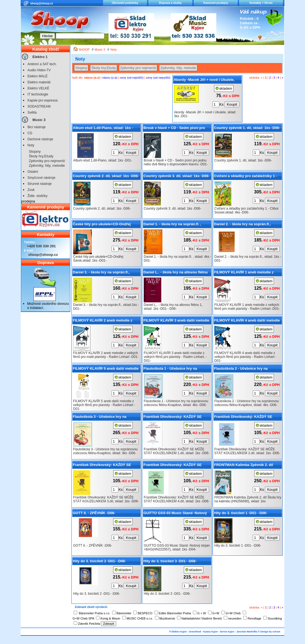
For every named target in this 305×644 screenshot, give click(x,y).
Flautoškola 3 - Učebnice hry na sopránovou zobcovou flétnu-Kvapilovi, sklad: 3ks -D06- (106, 418)
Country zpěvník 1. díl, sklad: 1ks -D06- (247, 128)
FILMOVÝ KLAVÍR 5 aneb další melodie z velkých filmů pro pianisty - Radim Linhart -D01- (106, 369)
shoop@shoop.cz (42, 3)
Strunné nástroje (40, 184)
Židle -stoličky (38, 196)
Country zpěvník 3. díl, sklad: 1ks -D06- (177, 176)
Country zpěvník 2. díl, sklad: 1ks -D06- (106, 176)
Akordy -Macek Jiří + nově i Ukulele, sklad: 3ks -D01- (204, 81)
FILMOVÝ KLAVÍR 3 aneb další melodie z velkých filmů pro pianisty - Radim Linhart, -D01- (176, 321)
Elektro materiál (39, 82)
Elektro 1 (40, 57)
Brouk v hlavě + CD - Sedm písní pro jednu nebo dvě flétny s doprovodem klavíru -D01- (175, 129)
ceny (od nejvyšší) (158, 78)
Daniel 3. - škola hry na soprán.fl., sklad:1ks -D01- (101, 273)
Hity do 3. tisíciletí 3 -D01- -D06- (170, 561)
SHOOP (84, 50)
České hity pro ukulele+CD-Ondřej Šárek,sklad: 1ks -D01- (102, 225)
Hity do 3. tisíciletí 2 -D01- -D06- (99, 561)
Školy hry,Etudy (41, 156)
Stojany (35, 151)
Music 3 (39, 120)
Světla (32, 113)
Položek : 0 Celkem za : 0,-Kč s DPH (250, 23)
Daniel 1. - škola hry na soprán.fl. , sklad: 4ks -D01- (172, 225)
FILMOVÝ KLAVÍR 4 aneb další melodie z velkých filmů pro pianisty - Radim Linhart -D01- (247, 321)
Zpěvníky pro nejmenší (47, 161)
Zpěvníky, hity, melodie (47, 165)
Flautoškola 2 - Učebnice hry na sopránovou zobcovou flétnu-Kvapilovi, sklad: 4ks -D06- (247, 369)
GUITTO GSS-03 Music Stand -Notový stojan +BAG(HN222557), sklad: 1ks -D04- (175, 514)
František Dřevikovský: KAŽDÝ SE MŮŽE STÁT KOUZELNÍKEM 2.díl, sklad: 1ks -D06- (243, 418)
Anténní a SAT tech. (42, 64)
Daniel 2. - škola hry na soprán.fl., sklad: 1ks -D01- (242, 225)
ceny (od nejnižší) (132, 78)
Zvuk (31, 190)
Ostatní (33, 172)
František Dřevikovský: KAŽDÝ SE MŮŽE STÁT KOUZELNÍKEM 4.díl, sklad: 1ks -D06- (173, 466)
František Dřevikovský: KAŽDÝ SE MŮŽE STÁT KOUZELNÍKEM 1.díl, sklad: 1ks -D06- (173, 418)
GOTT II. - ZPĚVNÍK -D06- (94, 513)
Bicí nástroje (37, 127)
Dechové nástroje (40, 139)
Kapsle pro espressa (42, 100)
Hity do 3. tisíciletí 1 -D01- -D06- (241, 513)
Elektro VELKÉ (38, 88)
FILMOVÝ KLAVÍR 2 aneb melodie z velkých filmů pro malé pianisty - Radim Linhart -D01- (106, 321)
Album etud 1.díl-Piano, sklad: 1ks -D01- (103, 129)
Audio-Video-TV (39, 70)
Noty (31, 145)
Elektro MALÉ (38, 76)
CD (30, 133)
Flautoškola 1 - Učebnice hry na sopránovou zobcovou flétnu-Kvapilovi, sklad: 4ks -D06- (177, 369)
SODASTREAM (39, 106)
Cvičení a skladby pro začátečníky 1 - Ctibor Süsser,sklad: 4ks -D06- (246, 177)
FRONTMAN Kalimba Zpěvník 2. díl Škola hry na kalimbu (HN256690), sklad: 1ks (244, 466)
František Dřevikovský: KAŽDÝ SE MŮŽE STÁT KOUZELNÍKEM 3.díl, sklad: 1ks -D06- (102, 466)
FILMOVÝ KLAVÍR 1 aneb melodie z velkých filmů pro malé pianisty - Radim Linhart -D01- (248, 273)
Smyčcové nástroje (41, 178)
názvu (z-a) (110, 78)
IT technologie (38, 94)
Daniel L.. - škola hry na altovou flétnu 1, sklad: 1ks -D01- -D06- (176, 273)
